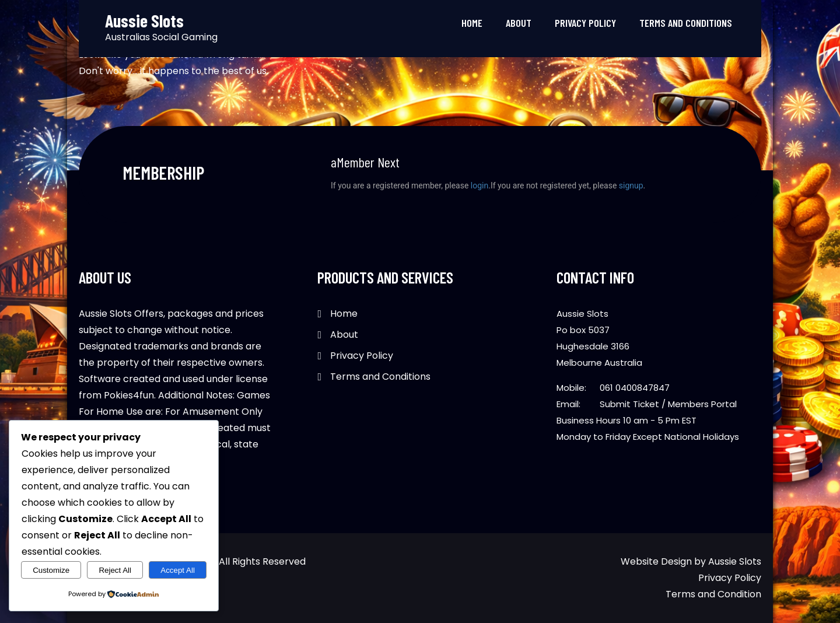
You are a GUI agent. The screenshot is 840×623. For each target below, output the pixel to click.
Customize (51, 570)
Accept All (178, 570)
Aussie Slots (735, 561)
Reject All (115, 570)
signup (631, 185)
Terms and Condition (713, 594)
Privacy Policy (585, 23)
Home (472, 23)
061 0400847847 (635, 388)
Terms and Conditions (686, 23)
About (519, 23)
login (480, 185)
